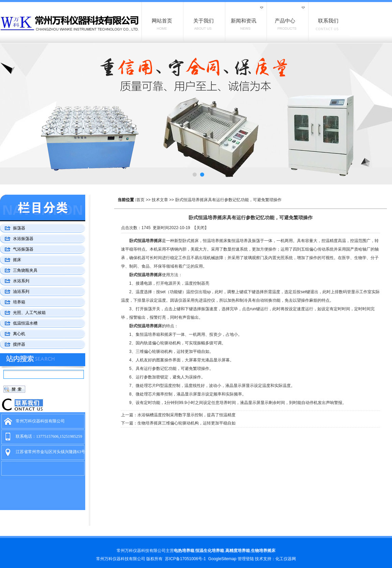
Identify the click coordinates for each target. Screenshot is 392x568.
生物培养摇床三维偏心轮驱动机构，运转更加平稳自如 (186, 423)
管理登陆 (246, 559)
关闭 (200, 228)
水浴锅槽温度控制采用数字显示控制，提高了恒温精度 (186, 415)
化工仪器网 (286, 559)
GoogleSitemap (222, 559)
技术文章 (160, 200)
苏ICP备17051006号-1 (185, 559)
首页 (140, 200)
